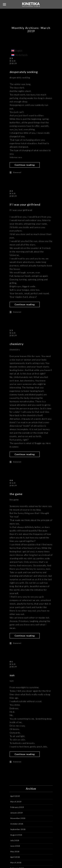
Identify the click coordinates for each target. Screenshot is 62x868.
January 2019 (16, 813)
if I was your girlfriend (25, 204)
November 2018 (18, 818)
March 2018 (16, 863)
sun (12, 675)
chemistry (17, 344)
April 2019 (15, 796)
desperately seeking (24, 72)
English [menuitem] (19, 51)
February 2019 (17, 807)
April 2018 (15, 857)
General (17, 172)
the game (16, 494)
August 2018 (16, 835)
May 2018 (15, 851)
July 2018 (15, 840)
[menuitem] (20, 51)
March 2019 (16, 802)
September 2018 (18, 829)
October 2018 (17, 824)
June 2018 (15, 846)
